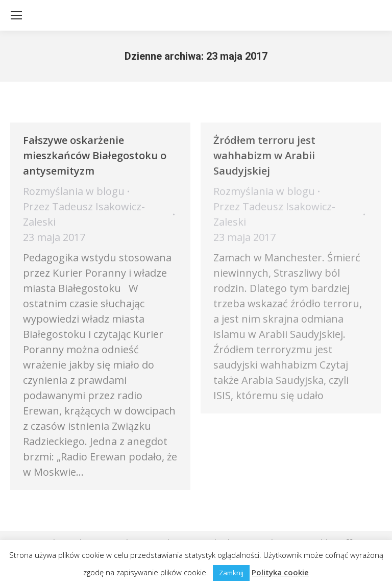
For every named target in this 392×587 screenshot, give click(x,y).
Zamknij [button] (231, 573)
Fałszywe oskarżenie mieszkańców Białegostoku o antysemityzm (95, 155)
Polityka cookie (280, 572)
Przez (84, 214)
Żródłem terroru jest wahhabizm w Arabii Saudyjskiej (264, 155)
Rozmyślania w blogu (74, 191)
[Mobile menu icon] (16, 15)
